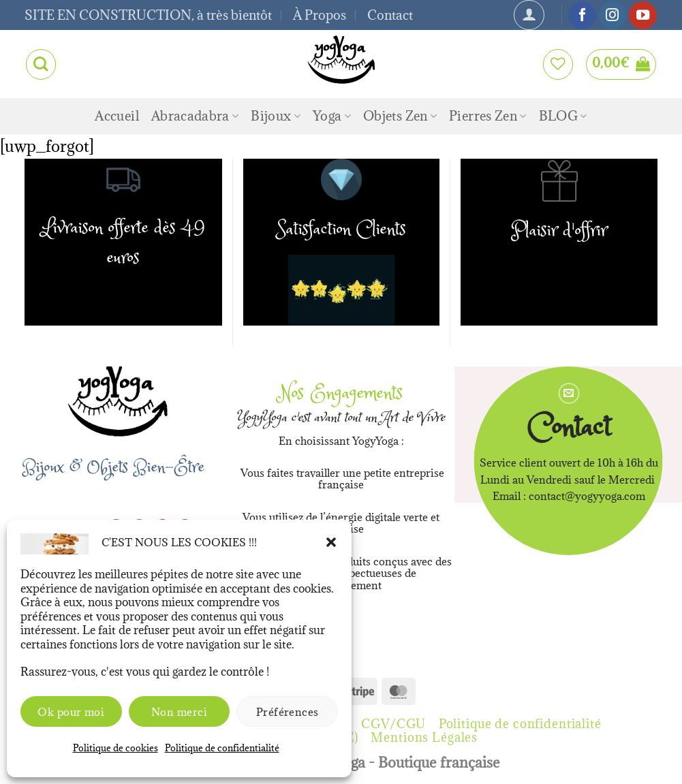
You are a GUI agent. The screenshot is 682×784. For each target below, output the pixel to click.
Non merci (179, 712)
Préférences (288, 712)
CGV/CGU (393, 724)
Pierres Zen (487, 116)
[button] (331, 542)
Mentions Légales (424, 737)
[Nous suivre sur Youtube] (642, 15)
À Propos (320, 15)
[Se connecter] (529, 15)
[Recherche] (41, 64)
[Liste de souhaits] (558, 64)
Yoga (332, 116)
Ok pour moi (71, 712)
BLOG (563, 116)
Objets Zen (400, 116)
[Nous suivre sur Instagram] (613, 15)
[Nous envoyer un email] (569, 393)
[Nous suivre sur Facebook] (582, 15)
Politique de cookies (115, 748)
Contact (390, 15)
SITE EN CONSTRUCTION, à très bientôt (148, 15)
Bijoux (276, 116)
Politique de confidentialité (222, 748)
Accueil (117, 116)
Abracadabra (195, 116)
